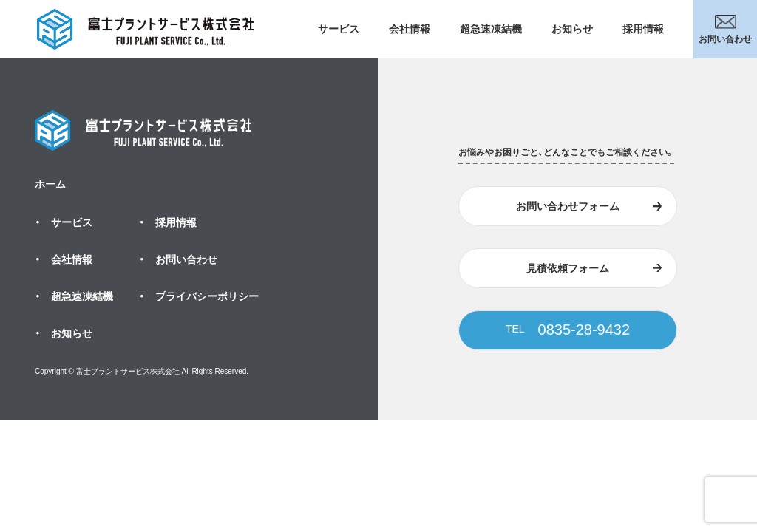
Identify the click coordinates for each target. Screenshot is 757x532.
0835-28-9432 (568, 330)
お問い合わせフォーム (568, 206)
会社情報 (410, 29)
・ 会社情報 (64, 259)
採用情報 (643, 29)
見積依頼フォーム (568, 268)
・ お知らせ (64, 333)
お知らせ (572, 29)
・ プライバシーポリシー (199, 296)
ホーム (50, 184)
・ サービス (64, 222)
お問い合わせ (725, 30)
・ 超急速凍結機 (74, 296)
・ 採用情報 (168, 222)
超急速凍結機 (491, 29)
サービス (339, 29)
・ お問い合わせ (178, 259)
